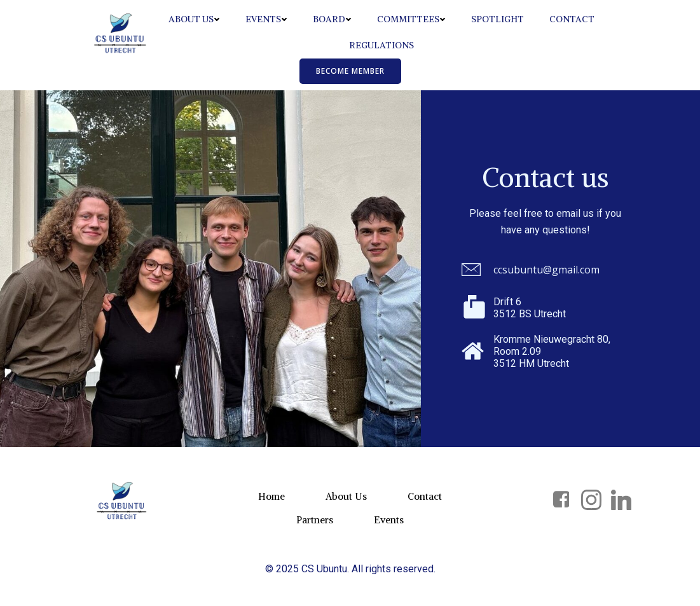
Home (271, 496)
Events (266, 19)
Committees (411, 19)
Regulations (381, 45)
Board (332, 19)
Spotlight (498, 19)
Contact (572, 19)
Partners (315, 520)
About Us (194, 19)
